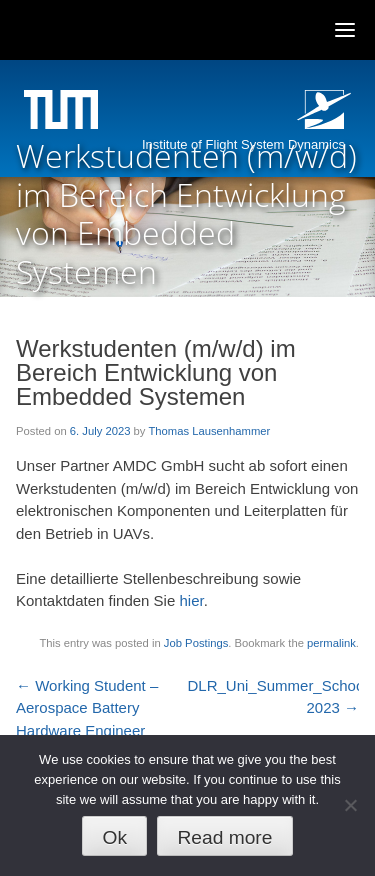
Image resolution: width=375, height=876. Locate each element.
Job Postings (196, 643)
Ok (115, 837)
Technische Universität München (64, 112)
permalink (331, 643)
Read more (224, 837)
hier (191, 600)
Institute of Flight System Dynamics (243, 144)
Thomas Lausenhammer (209, 431)
